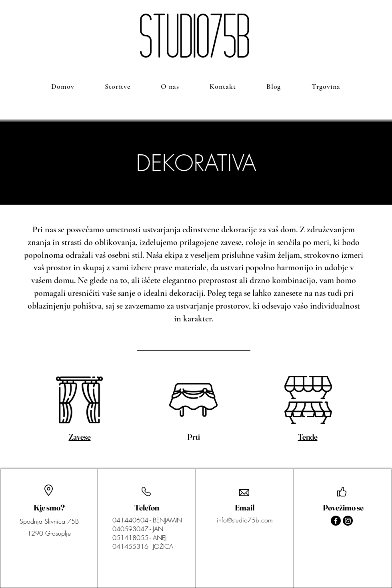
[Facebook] (336, 521)
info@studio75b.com (245, 520)
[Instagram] (348, 521)
